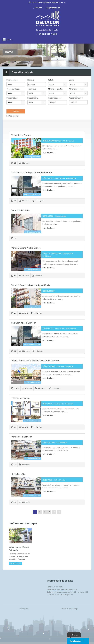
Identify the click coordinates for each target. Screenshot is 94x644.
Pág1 (76, 609)
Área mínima (55, 98)
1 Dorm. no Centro (20, 398)
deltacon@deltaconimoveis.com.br (52, 2)
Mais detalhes (49, 153)
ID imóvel (31, 80)
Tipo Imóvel (32, 89)
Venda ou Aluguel (13, 89)
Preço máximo (33, 98)
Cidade (51, 80)
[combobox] (57, 84)
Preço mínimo (12, 98)
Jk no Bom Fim (18, 474)
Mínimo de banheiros (77, 89)
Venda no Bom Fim (20, 210)
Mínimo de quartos (55, 89)
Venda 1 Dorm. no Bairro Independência (31, 285)
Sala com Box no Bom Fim (24, 323)
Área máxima (76, 98)
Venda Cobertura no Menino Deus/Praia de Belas (35, 360)
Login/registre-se (52, 8)
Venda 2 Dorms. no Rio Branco (26, 248)
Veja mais (21, 559)
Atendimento (75, 641)
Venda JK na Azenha (21, 135)
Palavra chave (12, 80)
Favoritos (38, 8)
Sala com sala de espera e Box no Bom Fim (32, 172)
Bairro (71, 80)
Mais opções (12, 116)
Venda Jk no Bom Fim (22, 437)
